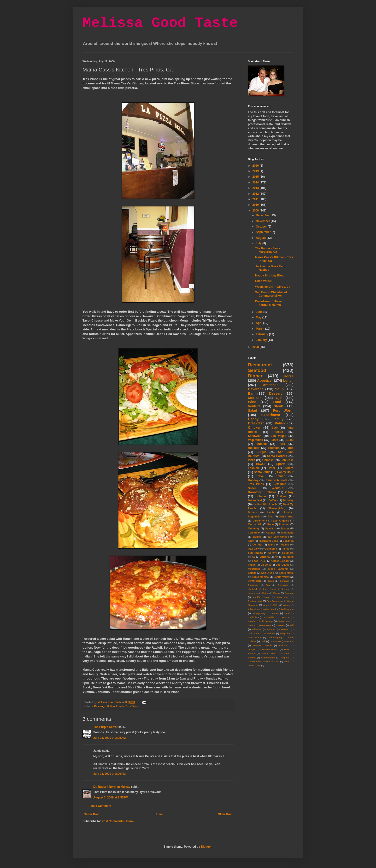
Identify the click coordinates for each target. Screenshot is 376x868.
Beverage (100, 706)
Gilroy (289, 492)
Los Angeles (281, 521)
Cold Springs (266, 621)
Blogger (206, 847)
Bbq (291, 448)
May (259, 317)
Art (276, 557)
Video (266, 605)
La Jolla (266, 565)
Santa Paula (262, 472)
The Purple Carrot (105, 727)
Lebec (286, 589)
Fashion (253, 468)
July (259, 243)
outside (262, 444)
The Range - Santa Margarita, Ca (268, 250)
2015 (256, 177)
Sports (281, 464)
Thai (270, 516)
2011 (256, 199)
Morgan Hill (255, 524)
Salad (253, 411)
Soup (279, 389)
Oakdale (289, 593)
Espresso (253, 585)
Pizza (252, 460)
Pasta (274, 440)
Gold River (254, 633)
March (261, 329)
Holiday (253, 480)
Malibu (285, 545)
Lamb (270, 512)
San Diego (268, 573)
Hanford (252, 589)
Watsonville (254, 661)
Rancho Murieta (276, 480)
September (264, 232)
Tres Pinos (132, 706)
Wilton (286, 605)
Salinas (257, 537)
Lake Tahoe (255, 637)
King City (285, 633)
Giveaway (283, 585)
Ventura (254, 406)
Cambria (284, 581)
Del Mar (257, 545)
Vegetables (256, 440)
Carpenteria (260, 521)
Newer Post (91, 814)
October (262, 227)
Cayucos (285, 617)
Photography (255, 601)
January (262, 340)
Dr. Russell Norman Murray (112, 787)
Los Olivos (282, 565)
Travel (260, 476)
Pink (287, 649)
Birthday (288, 500)
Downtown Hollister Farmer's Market (269, 303)
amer (287, 661)
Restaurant (260, 365)
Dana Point (265, 625)
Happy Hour (285, 472)
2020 (256, 166)
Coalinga (288, 541)
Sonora (273, 553)
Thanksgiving (277, 508)
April (260, 323)
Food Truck (259, 561)
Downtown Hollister (262, 492)
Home (159, 814)
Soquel (252, 658)
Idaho (272, 545)
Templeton (254, 581)
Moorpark (254, 569)
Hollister (254, 448)
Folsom (271, 629)
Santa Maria (286, 573)
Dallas (251, 625)
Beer (275, 428)
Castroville (268, 617)
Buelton (275, 613)
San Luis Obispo (278, 537)
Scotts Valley (281, 577)
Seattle (285, 654)
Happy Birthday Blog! (270, 276)
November (263, 221)
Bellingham (287, 609)
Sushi (290, 440)
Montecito (287, 533)
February (262, 334)
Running (284, 524)
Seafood (257, 370)
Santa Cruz (268, 654)
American (271, 385)
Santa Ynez (286, 516)
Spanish (270, 528)
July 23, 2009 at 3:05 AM (109, 738)
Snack (252, 488)
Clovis (251, 621)
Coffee (272, 500)
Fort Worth (283, 411)
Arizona (265, 557)
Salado (252, 573)
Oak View (254, 549)
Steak (278, 406)
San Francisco (275, 601)
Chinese (268, 460)
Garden (285, 629)
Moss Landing (278, 569)
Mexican (255, 398)
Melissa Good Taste (160, 23)
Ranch (251, 654)
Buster (285, 528)
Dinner (255, 376)
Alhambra (253, 609)
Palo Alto (283, 597)
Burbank (288, 557)
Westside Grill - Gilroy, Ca (273, 287)
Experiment (271, 415)
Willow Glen (272, 661)
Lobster (261, 496)
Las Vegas (278, 436)
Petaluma (280, 484)
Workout (277, 488)
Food (277, 402)
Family (278, 419)
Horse (289, 376)
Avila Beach (270, 609)
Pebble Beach (270, 649)
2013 (256, 188)
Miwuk (277, 593)
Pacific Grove (261, 597)
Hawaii (261, 464)
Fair (268, 585)
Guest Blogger (280, 561)
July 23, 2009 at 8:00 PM (109, 774)
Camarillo (254, 533)
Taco (251, 541)
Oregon (252, 649)
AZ (254, 557)
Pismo (286, 549)
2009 (256, 211)
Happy (253, 419)
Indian (252, 565)
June (260, 312)
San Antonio (256, 553)
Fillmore (257, 629)
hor (259, 666)
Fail (292, 625)
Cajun (271, 581)
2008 (256, 347)
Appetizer (265, 381)
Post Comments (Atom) (118, 821)
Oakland (284, 645)
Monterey (254, 528)
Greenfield (270, 633)
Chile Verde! (263, 281)
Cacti (287, 613)
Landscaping (275, 637)
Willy (276, 605)
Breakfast (256, 423)
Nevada (289, 641)
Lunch (120, 706)
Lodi (263, 641)
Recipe (278, 432)
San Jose (287, 460)
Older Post (225, 814)
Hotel (271, 468)
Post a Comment (100, 806)
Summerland (268, 658)
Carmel (271, 533)
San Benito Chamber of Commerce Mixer (271, 294)
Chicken (255, 428)
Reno (271, 524)
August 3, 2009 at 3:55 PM (111, 798)
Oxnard (288, 468)
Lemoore (253, 593)
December (263, 215)
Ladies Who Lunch (265, 504)
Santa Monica (260, 577)
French (281, 476)
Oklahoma (271, 549)
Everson (281, 625)
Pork (282, 444)
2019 (256, 171)
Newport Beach (262, 645)
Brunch (253, 512)
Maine (265, 593)
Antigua (282, 496)
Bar (251, 393)
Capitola (253, 617)
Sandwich (255, 436)
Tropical (285, 658)
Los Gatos (275, 641)
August (261, 238)
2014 (256, 182)
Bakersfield (255, 500)
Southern (288, 553)
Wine (252, 402)
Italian (111, 706)
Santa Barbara (277, 456)
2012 (256, 194)
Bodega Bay (259, 613)
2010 (256, 205)
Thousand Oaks (268, 541)
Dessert (275, 393)
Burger (261, 452)
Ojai (279, 398)
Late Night (270, 589)
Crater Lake (284, 621)
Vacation (274, 448)
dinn (250, 666)
